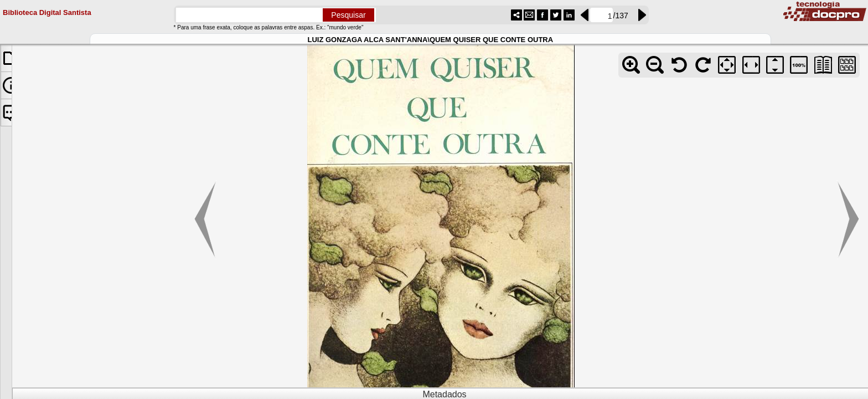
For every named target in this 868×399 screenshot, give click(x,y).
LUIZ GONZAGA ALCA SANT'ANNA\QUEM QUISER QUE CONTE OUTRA (430, 39)
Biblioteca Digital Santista (47, 11)
